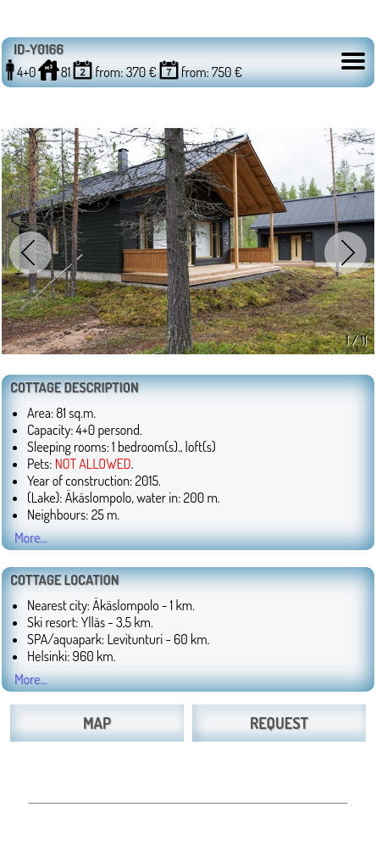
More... (31, 537)
